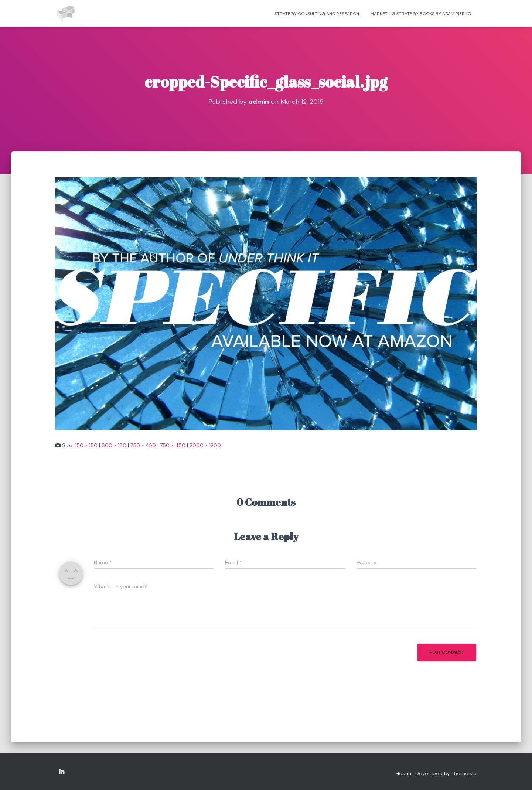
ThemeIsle (464, 773)
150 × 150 (86, 445)
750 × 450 (143, 445)
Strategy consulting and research (317, 14)
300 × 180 (114, 445)
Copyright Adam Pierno (62, 772)
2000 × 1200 (205, 445)
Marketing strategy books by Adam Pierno (421, 14)
